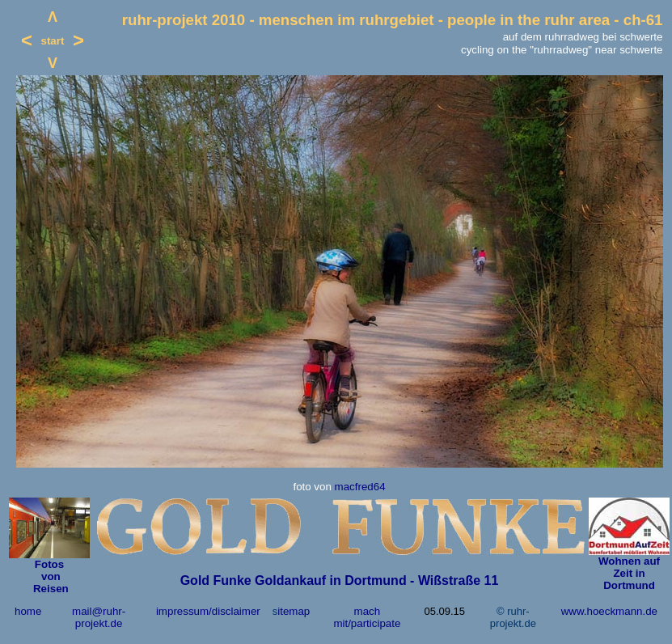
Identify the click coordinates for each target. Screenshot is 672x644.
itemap (294, 611)
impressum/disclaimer (208, 611)
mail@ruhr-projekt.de (99, 617)
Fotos (49, 564)
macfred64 (360, 487)
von (49, 576)
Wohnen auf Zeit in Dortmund (629, 573)
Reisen (49, 589)
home (28, 611)
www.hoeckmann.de (609, 611)
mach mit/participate (367, 617)
